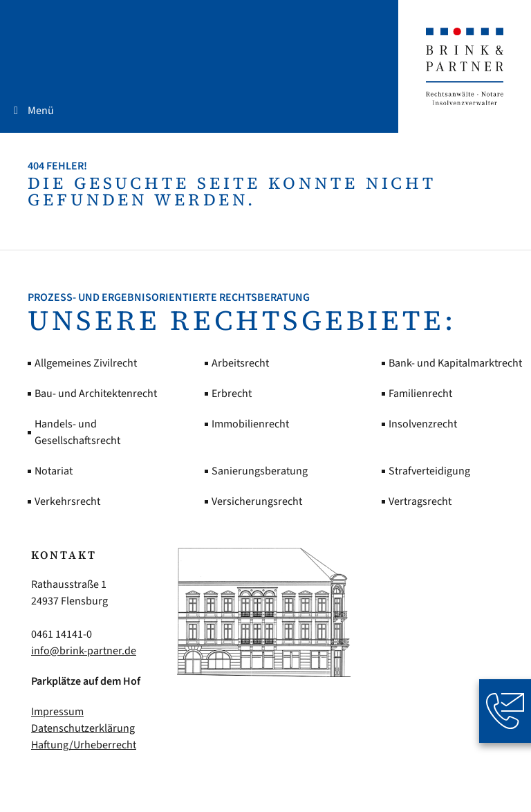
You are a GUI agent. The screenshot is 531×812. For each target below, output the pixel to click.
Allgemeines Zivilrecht (86, 363)
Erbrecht (232, 394)
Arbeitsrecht (240, 363)
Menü (41, 111)
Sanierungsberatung (260, 471)
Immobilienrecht (250, 424)
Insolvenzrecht (423, 424)
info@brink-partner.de (84, 651)
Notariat (54, 471)
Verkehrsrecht (67, 501)
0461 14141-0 (62, 634)
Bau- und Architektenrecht (96, 394)
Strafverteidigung (429, 471)
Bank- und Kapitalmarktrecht (455, 363)
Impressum (57, 712)
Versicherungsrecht (257, 501)
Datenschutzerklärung (83, 728)
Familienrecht (420, 394)
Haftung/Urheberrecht (84, 745)
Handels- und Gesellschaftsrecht (77, 432)
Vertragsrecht (420, 501)
